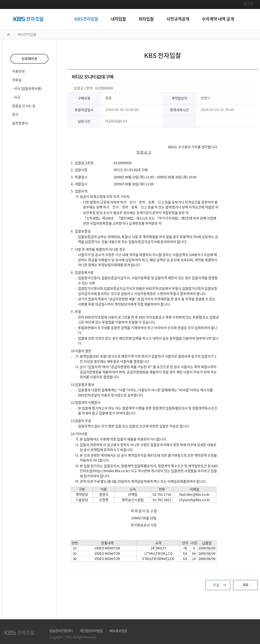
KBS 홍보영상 (118, 631)
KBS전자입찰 (86, 19)
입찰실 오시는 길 (24, 106)
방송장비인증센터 (61, 631)
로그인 (249, 4)
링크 (15, 114)
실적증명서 (20, 123)
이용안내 (18, 71)
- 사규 (16, 97)
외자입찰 (146, 19)
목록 (245, 585)
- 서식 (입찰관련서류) (27, 89)
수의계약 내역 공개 (218, 19)
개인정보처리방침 (91, 631)
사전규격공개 (178, 19)
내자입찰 (118, 19)
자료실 (17, 80)
